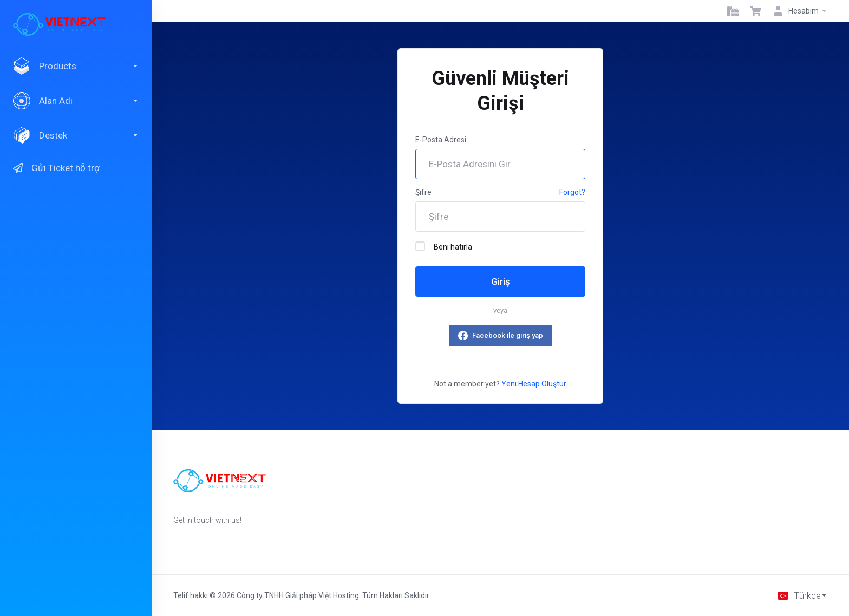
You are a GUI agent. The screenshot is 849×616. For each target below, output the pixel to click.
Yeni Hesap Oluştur (534, 384)
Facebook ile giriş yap (508, 335)
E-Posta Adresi (441, 140)
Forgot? (572, 192)
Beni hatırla (444, 246)
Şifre (423, 192)
